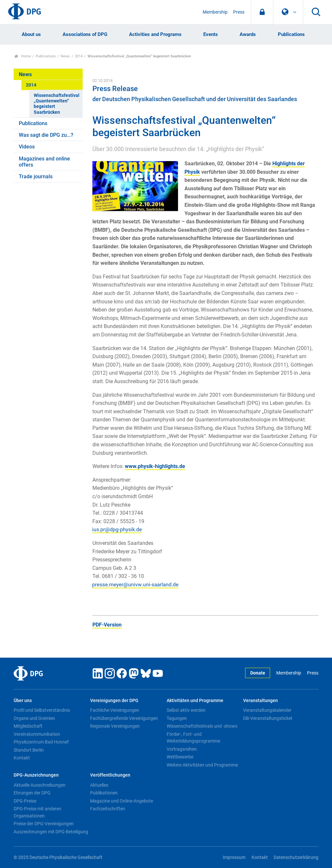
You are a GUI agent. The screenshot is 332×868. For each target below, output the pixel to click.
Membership (215, 12)
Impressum (234, 857)
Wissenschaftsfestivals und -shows (202, 726)
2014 (79, 56)
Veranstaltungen (261, 701)
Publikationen (104, 793)
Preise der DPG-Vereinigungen (44, 824)
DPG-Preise (25, 801)
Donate (258, 673)
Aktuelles (99, 785)
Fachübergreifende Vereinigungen (124, 718)
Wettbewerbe (180, 757)
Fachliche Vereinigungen (115, 710)
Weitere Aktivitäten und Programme (202, 765)
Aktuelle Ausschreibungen (40, 785)
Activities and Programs (155, 34)
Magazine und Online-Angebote (122, 801)
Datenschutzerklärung (296, 857)
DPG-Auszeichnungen (36, 775)
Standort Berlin (29, 750)
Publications (291, 34)
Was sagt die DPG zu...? (46, 135)
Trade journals (36, 176)
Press (239, 12)
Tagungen (177, 718)
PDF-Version (107, 625)
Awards (248, 34)
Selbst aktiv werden (186, 710)
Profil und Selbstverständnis (42, 710)
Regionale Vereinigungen (115, 726)
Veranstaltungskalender (267, 710)
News (65, 56)
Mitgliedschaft (28, 726)
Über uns (23, 701)
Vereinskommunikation (37, 734)
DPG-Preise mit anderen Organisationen (37, 812)
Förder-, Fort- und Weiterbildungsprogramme (193, 738)
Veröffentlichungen (110, 775)
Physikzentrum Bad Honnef (41, 742)
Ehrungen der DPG (32, 793)
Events (211, 34)
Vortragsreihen (182, 749)
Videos (27, 147)
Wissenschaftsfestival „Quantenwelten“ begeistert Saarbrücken (57, 104)
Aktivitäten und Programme (195, 701)
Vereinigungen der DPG (114, 701)
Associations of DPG (85, 34)
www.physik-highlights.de (155, 466)
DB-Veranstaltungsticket (268, 718)
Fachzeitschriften (108, 809)
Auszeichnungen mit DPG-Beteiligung (51, 832)
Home (23, 56)
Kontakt (22, 758)
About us (31, 34)
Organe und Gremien (34, 718)
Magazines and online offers (44, 162)
